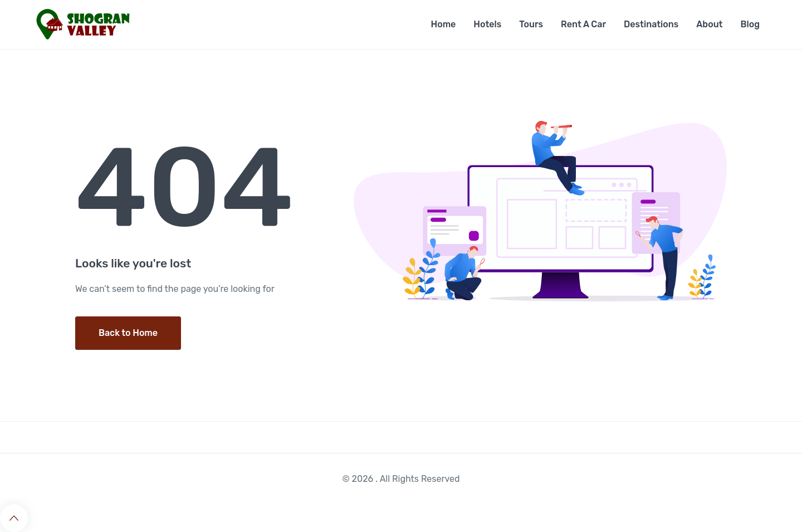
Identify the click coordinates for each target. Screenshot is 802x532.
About (709, 24)
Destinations (651, 24)
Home (444, 24)
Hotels (487, 24)
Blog (750, 24)
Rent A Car (583, 24)
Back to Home (128, 333)
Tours (531, 24)
